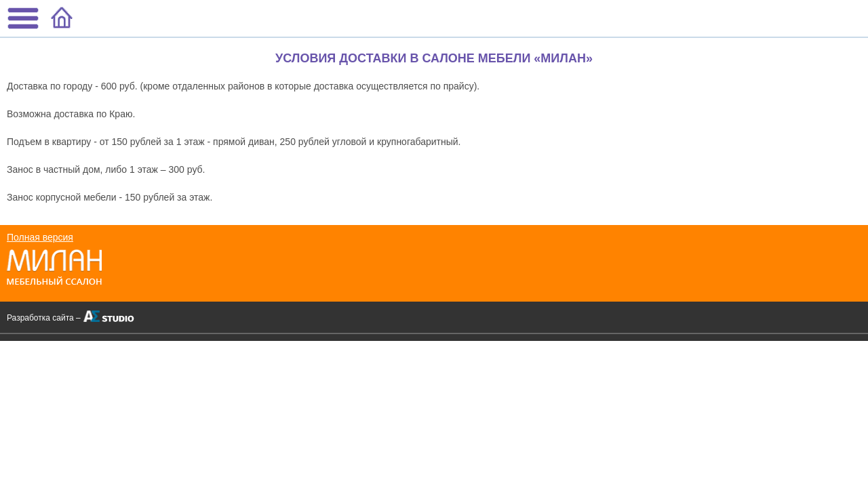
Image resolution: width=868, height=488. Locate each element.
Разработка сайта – (44, 318)
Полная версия (40, 237)
